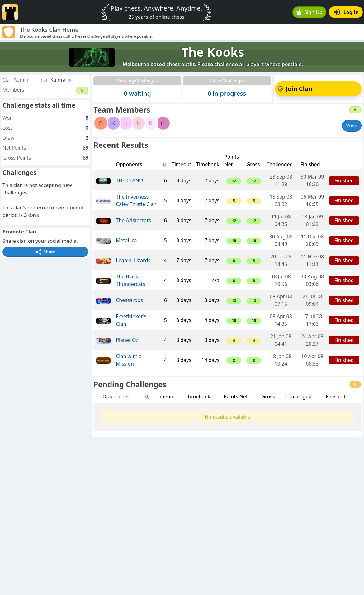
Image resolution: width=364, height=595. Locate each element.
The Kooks (213, 52)
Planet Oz (127, 340)
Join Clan (295, 89)
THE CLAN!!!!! (131, 180)
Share (45, 252)
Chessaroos (129, 300)
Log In (346, 12)
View (352, 126)
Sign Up (310, 12)
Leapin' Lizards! (134, 260)
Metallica (126, 240)
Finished (344, 180)
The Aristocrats (133, 220)
